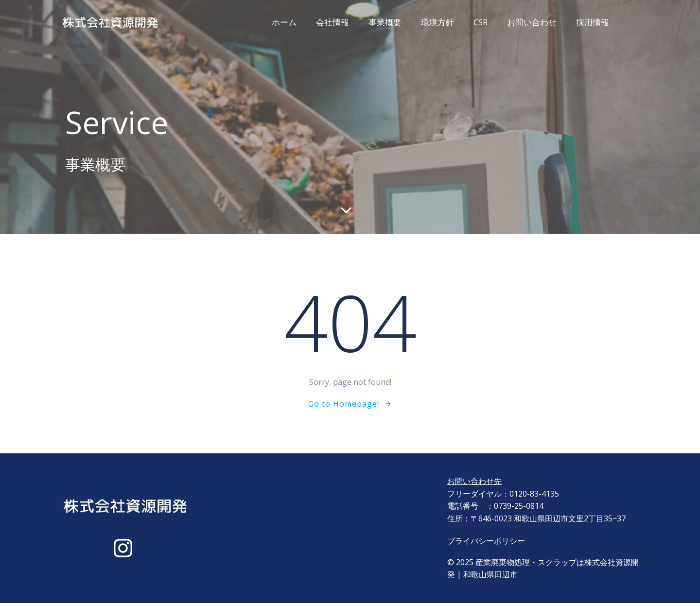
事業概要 (385, 22)
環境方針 (437, 22)
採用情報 (593, 22)
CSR (481, 22)
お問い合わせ (532, 22)
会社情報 (332, 22)
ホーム (284, 22)
